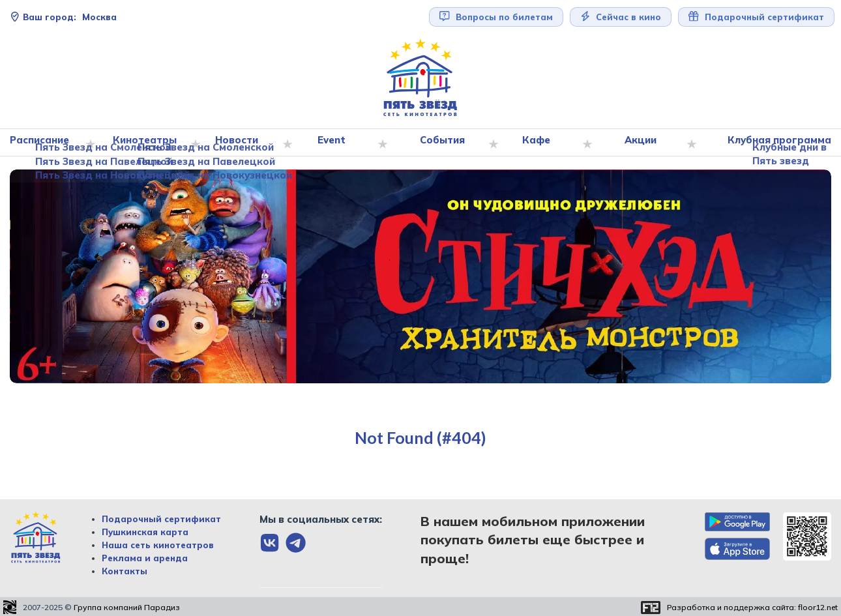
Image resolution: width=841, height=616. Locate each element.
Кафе (539, 143)
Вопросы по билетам (496, 17)
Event (335, 143)
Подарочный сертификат (756, 17)
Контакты (125, 571)
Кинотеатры (149, 143)
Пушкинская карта (145, 532)
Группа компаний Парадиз (127, 608)
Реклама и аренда (145, 558)
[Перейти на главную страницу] (420, 78)
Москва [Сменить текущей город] (63, 17)
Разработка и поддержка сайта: (752, 608)
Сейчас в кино (621, 17)
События (445, 143)
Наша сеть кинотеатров (158, 545)
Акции (642, 143)
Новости (241, 143)
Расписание (45, 143)
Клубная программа (776, 143)
